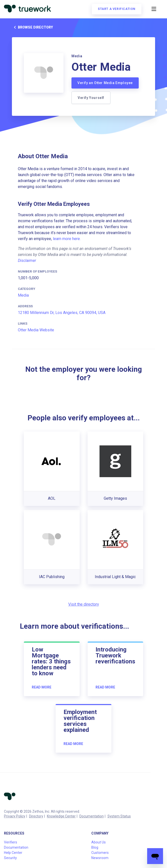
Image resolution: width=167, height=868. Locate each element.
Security (10, 858)
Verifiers (11, 842)
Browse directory (32, 27)
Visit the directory (84, 604)
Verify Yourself (91, 98)
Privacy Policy (15, 816)
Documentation (92, 816)
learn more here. (67, 239)
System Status (119, 816)
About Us (99, 842)
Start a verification (117, 9)
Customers (100, 853)
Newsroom (100, 858)
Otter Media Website (36, 330)
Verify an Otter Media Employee (105, 83)
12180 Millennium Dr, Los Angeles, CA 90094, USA (62, 313)
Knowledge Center (61, 816)
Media (23, 295)
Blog (95, 847)
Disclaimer (27, 261)
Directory (36, 816)
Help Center (13, 853)
